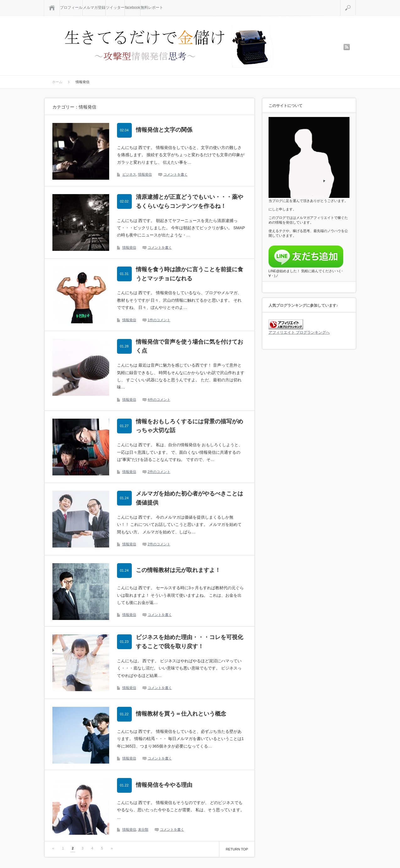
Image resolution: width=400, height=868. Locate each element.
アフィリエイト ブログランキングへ (299, 332)
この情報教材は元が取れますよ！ (178, 570)
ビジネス (129, 174)
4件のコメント (159, 400)
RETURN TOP (237, 849)
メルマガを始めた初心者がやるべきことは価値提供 (189, 498)
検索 (356, 3)
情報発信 (145, 174)
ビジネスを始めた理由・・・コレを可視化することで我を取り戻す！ (189, 642)
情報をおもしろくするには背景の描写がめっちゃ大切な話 (189, 426)
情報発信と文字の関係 (164, 130)
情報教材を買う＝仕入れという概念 (181, 714)
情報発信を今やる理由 (164, 785)
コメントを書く (176, 174)
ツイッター (115, 8)
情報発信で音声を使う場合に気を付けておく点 (189, 346)
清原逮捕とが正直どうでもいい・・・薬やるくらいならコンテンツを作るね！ (189, 201)
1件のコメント (159, 320)
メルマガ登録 (94, 8)
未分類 (143, 829)
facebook (133, 8)
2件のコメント (159, 472)
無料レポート (152, 8)
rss (347, 47)
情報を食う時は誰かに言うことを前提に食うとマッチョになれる (189, 274)
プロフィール (71, 8)
